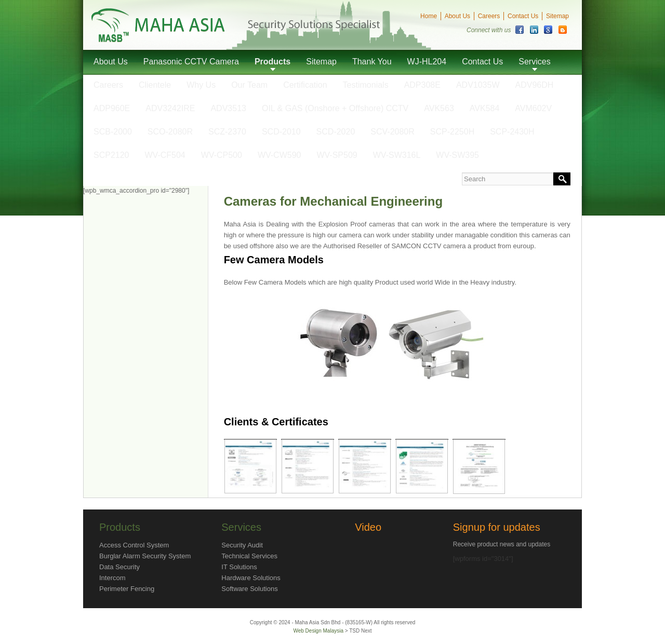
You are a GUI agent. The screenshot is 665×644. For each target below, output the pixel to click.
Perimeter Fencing (127, 589)
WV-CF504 (165, 155)
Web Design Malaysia (319, 631)
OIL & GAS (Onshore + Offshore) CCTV (335, 108)
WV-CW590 (280, 155)
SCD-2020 (336, 132)
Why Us (201, 85)
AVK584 (485, 108)
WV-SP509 (337, 155)
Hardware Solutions (251, 578)
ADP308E (422, 85)
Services (534, 62)
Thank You (372, 62)
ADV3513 (228, 108)
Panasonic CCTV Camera (191, 62)
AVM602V (533, 108)
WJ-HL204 (427, 62)
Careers (489, 16)
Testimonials (366, 85)
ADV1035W (478, 85)
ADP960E (112, 108)
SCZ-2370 (227, 132)
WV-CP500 (222, 155)
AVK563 (439, 108)
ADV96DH (535, 85)
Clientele (155, 85)
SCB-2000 (113, 132)
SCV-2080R (393, 132)
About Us (457, 16)
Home (429, 16)
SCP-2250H (452, 132)
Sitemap (557, 16)
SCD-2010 (281, 132)
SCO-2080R (170, 132)
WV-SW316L (397, 155)
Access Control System (134, 545)
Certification (305, 85)
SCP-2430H (512, 132)
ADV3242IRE (170, 108)
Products (272, 62)
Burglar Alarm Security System (145, 556)
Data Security (119, 567)
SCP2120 (111, 155)
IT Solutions (239, 567)
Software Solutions (249, 589)
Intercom (112, 578)
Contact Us (523, 16)
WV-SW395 (457, 155)
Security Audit (242, 545)
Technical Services (249, 556)
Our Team (249, 85)
